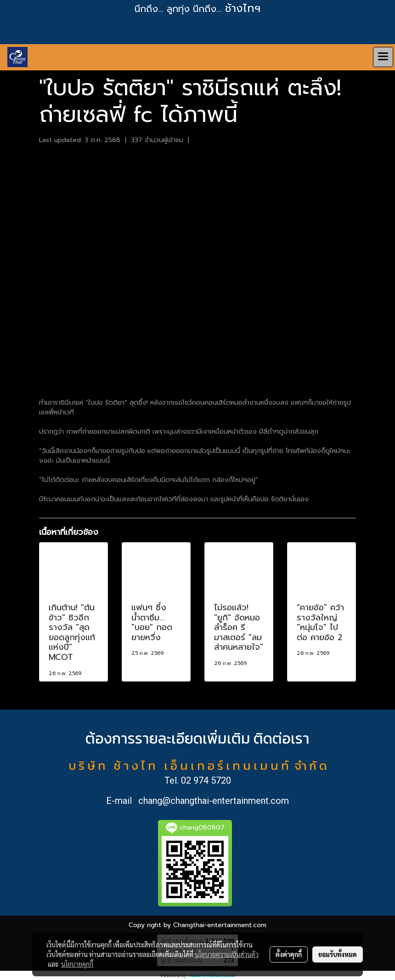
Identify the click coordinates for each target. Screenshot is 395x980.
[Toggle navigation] (383, 57)
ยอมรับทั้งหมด (338, 954)
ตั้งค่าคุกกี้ (289, 954)
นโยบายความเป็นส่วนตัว (227, 954)
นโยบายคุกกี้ (77, 964)
